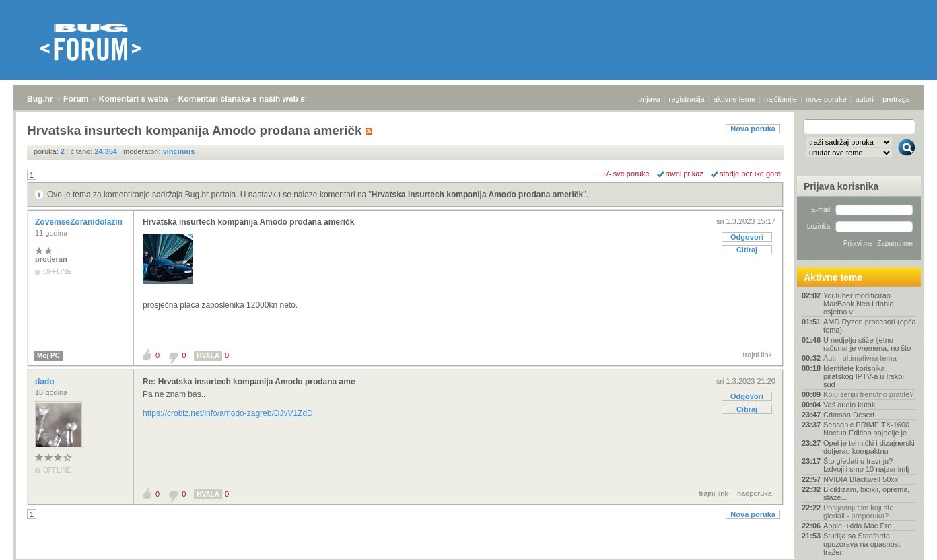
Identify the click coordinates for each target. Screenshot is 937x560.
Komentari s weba (134, 99)
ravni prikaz (685, 174)
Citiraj (747, 250)
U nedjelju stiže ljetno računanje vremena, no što (867, 344)
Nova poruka (753, 129)
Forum (76, 99)
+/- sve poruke (626, 174)
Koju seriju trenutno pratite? (869, 394)
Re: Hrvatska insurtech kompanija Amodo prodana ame (249, 382)
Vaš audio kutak (849, 405)
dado (46, 382)
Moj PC (48, 356)
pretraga (896, 99)
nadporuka (755, 493)
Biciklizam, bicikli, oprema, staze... (866, 493)
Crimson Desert (849, 415)
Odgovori (747, 237)
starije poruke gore (750, 174)
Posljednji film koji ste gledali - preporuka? (859, 512)
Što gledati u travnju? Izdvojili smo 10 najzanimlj (866, 465)
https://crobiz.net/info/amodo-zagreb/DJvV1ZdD (228, 413)
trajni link (758, 355)
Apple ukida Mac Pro (858, 526)
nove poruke (826, 99)
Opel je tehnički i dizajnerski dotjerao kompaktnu (869, 447)
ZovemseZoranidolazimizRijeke (96, 222)
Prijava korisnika (841, 186)
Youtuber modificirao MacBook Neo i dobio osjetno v (859, 304)
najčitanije (780, 99)
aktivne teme (734, 99)
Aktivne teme (833, 277)
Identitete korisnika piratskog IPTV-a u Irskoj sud (864, 376)
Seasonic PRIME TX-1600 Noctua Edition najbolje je (866, 429)
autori (865, 99)
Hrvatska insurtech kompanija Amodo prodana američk (477, 195)
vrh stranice (900, 540)
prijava (649, 99)
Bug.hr (40, 99)
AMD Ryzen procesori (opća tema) (870, 326)
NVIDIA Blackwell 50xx (861, 479)
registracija (687, 99)
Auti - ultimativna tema (860, 358)
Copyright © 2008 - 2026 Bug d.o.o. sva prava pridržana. (468, 556)
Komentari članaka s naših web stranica (255, 99)
